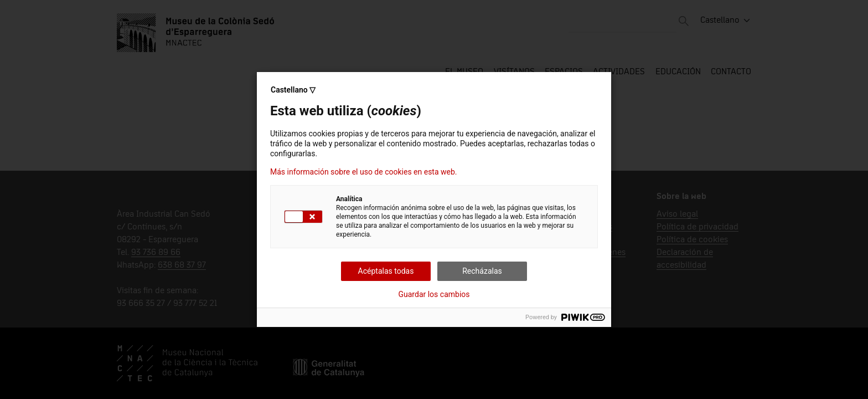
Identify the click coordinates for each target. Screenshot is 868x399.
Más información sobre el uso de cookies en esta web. (364, 172)
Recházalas (482, 271)
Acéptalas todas (386, 271)
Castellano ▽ (293, 90)
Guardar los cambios (434, 294)
